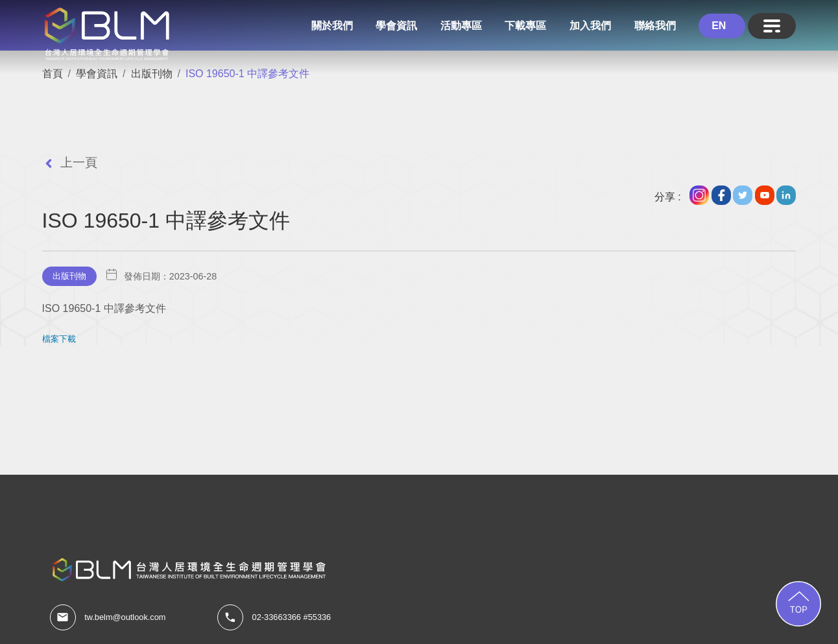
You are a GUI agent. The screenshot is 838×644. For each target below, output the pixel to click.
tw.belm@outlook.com (125, 617)
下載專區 (525, 26)
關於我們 (332, 26)
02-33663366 (277, 617)
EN (719, 26)
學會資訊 (396, 26)
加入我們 (590, 26)
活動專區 (461, 26)
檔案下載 (59, 339)
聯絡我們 (655, 26)
